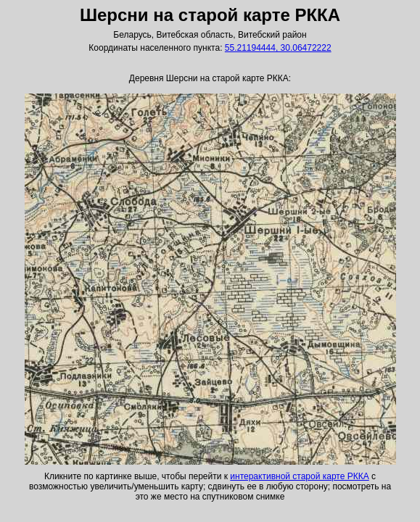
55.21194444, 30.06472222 (278, 48)
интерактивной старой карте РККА (299, 476)
